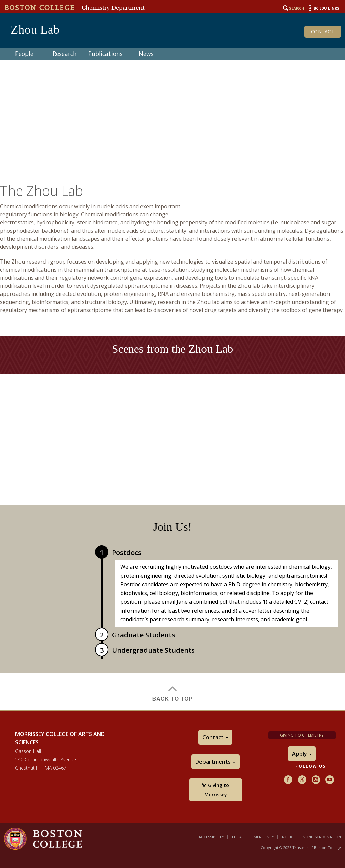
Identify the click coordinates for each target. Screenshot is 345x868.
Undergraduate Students (153, 650)
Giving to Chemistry (302, 735)
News (146, 54)
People (24, 54)
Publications (105, 54)
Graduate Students (144, 635)
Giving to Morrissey (215, 790)
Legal (238, 837)
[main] (172, 436)
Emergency (263, 837)
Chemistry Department (113, 8)
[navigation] (172, 54)
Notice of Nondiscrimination (311, 837)
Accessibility (211, 837)
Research (65, 54)
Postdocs (127, 552)
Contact (323, 31)
